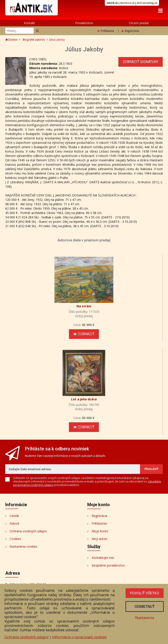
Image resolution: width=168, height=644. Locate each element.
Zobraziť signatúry (141, 62)
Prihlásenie (106, 31)
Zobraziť (84, 334)
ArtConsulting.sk (147, 3)
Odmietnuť (145, 606)
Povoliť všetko (145, 593)
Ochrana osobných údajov (28, 531)
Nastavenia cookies (24, 546)
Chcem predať (139, 23)
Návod (14, 523)
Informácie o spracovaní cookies (79, 637)
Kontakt (29, 23)
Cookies (15, 539)
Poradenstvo (84, 23)
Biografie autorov (34, 40)
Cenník (14, 516)
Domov (11, 40)
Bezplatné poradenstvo (108, 565)
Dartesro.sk (127, 3)
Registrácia (130, 31)
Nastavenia (145, 618)
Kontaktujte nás (103, 558)
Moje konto (100, 531)
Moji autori (99, 539)
